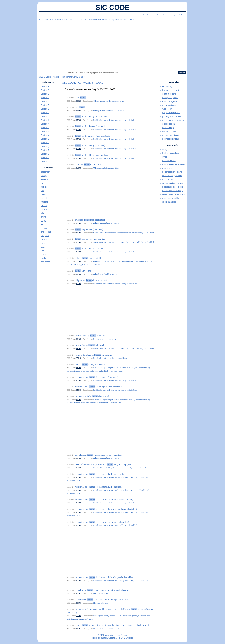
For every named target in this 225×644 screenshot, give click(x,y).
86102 (79, 339)
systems (44, 179)
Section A (45, 86)
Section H (45, 113)
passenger (45, 172)
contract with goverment (172, 176)
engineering (46, 232)
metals (44, 243)
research (45, 209)
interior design (168, 128)
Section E (45, 101)
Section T (45, 158)
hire (42, 183)
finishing (44, 202)
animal (44, 217)
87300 (79, 120)
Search (56, 77)
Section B (45, 90)
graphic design (169, 124)
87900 (79, 168)
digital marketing (169, 94)
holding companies (170, 98)
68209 (79, 368)
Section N (45, 135)
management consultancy (173, 120)
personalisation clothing (172, 172)
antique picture (169, 168)
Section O (45, 139)
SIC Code (112, 7)
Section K (45, 124)
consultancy (167, 86)
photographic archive (171, 198)
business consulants (171, 153)
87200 (79, 477)
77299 (79, 616)
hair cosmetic (168, 179)
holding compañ (169, 131)
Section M (45, 131)
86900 (79, 274)
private (44, 254)
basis (43, 247)
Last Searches (173, 145)
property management (172, 116)
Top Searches (173, 82)
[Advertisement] (112, 45)
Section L (45, 128)
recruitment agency (170, 105)
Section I (45, 116)
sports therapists (169, 202)
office (165, 157)
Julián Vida (123, 635)
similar (44, 258)
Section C (45, 94)
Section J (45, 120)
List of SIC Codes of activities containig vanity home (163, 15)
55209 (79, 261)
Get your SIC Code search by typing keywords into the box (92, 73)
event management (171, 101)
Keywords (48, 168)
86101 (79, 593)
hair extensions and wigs (173, 191)
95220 (79, 468)
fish (42, 191)
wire (43, 213)
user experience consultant (174, 164)
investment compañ (171, 90)
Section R (45, 150)
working (44, 187)
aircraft (44, 206)
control (44, 198)
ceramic (44, 239)
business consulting (171, 139)
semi (43, 224)
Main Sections (48, 82)
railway (44, 228)
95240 (79, 358)
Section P (45, 143)
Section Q (45, 146)
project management (171, 113)
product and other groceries (174, 187)
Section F (45, 105)
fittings (44, 194)
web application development (175, 183)
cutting (44, 176)
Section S (45, 154)
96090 (79, 101)
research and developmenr (174, 194)
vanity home (168, 149)
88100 (79, 233)
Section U (45, 161)
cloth (43, 251)
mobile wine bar (169, 161)
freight (44, 221)
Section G (45, 109)
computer (45, 236)
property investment (171, 135)
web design (167, 109)
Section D (45, 98)
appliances (45, 262)
